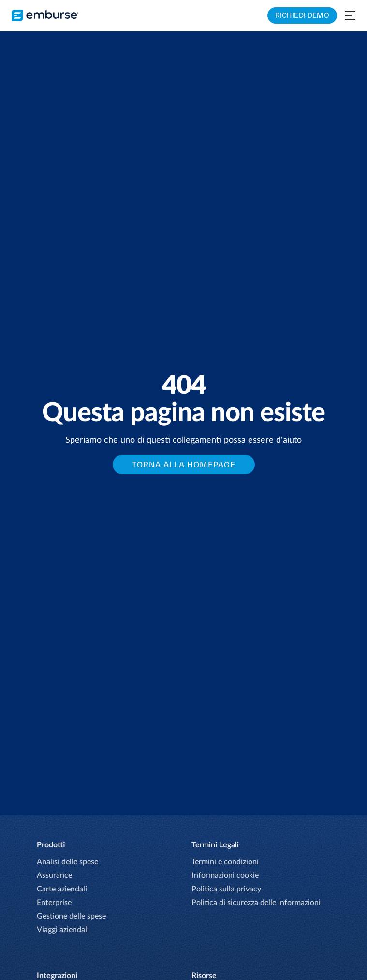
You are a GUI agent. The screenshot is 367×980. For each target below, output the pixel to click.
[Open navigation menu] (350, 15)
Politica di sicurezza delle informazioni (256, 903)
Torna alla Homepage (184, 465)
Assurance (54, 875)
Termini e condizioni (225, 862)
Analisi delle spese (67, 862)
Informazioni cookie (225, 875)
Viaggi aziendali (63, 930)
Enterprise (54, 903)
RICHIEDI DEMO (302, 15)
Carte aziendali (62, 889)
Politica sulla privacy (226, 889)
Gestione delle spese (71, 916)
